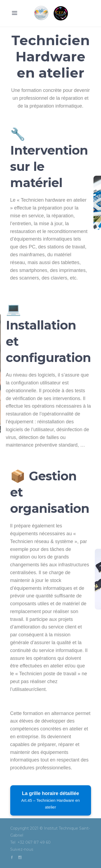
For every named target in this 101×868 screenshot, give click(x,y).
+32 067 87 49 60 (35, 842)
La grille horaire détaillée (50, 800)
